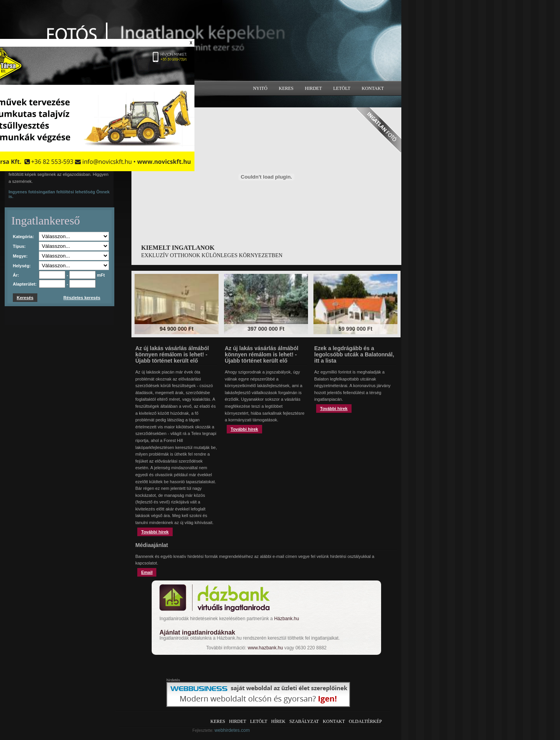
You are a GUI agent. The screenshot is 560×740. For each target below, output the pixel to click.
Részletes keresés (82, 298)
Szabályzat (304, 721)
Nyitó (260, 88)
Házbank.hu (287, 619)
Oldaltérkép (365, 721)
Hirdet (313, 88)
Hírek (278, 721)
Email (147, 572)
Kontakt (373, 88)
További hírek (155, 532)
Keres (286, 88)
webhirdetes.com (232, 730)
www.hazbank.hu (265, 648)
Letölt (342, 88)
